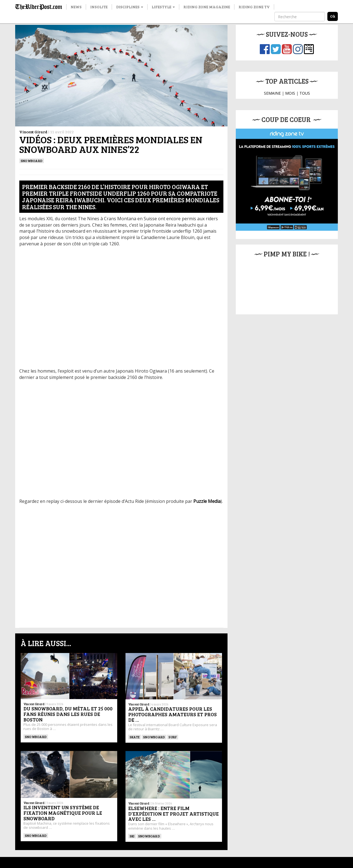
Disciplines (130, 7)
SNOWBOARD (32, 161)
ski (132, 836)
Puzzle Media (207, 501)
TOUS (305, 93)
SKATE (135, 737)
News (76, 7)
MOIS (290, 93)
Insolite (99, 7)
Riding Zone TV (254, 7)
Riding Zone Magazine (207, 7)
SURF (173, 737)
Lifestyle (163, 7)
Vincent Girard (33, 132)
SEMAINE (272, 93)
